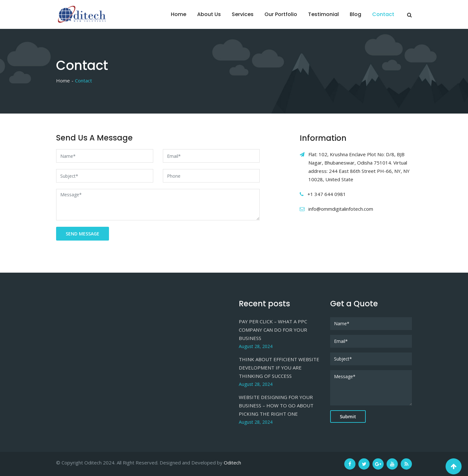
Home (179, 14)
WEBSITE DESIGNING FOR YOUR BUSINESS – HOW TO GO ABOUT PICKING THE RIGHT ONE (276, 405)
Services (243, 14)
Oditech (232, 463)
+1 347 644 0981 (327, 194)
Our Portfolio (281, 14)
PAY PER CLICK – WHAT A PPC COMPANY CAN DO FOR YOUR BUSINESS (273, 330)
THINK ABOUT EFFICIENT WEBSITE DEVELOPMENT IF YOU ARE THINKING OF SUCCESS (279, 368)
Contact (383, 14)
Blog (355, 14)
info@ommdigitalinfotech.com (341, 209)
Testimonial (323, 14)
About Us (209, 14)
